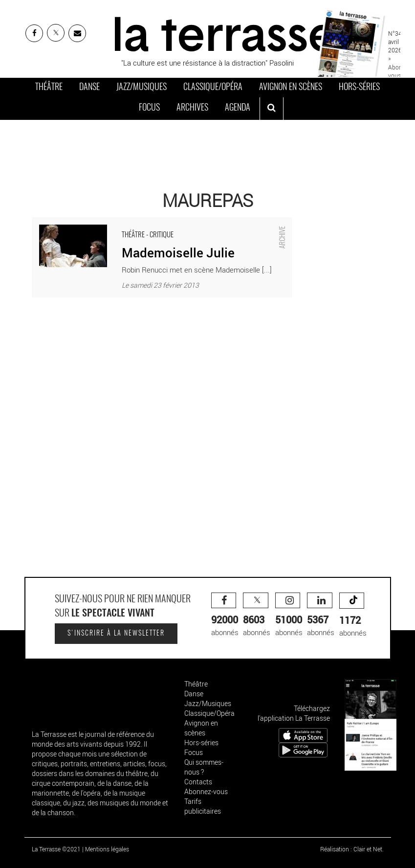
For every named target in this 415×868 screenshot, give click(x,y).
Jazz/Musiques (142, 88)
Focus (149, 108)
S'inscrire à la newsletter (116, 634)
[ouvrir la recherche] (272, 109)
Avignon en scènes (291, 88)
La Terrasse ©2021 (56, 849)
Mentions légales (107, 849)
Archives (192, 108)
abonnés (225, 615)
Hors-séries (359, 88)
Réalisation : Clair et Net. (352, 849)
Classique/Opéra (213, 88)
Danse (89, 88)
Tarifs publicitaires (203, 806)
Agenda (238, 108)
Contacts (198, 782)
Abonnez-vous (206, 791)
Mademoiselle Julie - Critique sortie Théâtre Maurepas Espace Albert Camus (154, 222)
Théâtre (49, 88)
